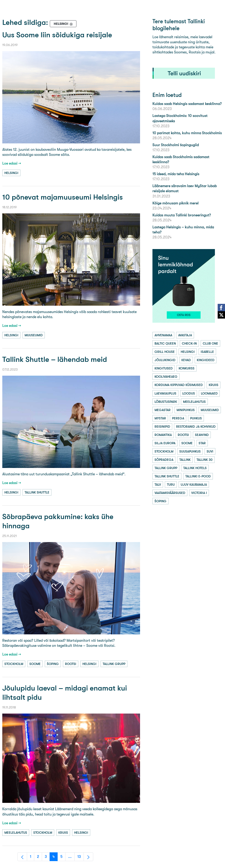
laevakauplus (165, 393)
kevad (186, 360)
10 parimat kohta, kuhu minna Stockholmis (187, 133)
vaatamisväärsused (170, 493)
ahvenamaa (163, 335)
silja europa (165, 443)
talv (158, 485)
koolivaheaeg (166, 377)
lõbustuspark (166, 402)
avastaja (185, 335)
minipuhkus (186, 410)
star (202, 443)
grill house (165, 352)
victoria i (199, 493)
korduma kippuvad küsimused (179, 385)
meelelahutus (16, 833)
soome (35, 664)
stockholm (14, 664)
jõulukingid (165, 360)
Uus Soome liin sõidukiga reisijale (57, 35)
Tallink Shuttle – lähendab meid (55, 359)
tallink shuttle (37, 492)
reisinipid (162, 427)
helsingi (11, 173)
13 (81, 858)
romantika (163, 435)
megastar (163, 410)
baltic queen (165, 343)
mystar (160, 418)
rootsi (71, 664)
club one (210, 343)
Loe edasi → (12, 163)
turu (171, 485)
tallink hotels (195, 468)
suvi (210, 451)
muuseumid (34, 335)
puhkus (196, 418)
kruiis (63, 833)
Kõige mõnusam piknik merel (176, 203)
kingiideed (206, 360)
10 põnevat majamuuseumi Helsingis (63, 197)
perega (178, 418)
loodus (189, 393)
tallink (185, 460)
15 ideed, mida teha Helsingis (176, 174)
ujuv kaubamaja (194, 485)
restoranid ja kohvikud (196, 427)
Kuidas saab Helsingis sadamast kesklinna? (187, 104)
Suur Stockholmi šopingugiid (176, 145)
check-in (189, 343)
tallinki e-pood (198, 476)
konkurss (187, 368)
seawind (202, 435)
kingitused (164, 368)
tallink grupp (114, 664)
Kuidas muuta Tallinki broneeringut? (182, 215)
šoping (53, 664)
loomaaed (209, 393)
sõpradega (164, 460)
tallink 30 (205, 460)
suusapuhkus (190, 451)
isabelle (207, 352)
